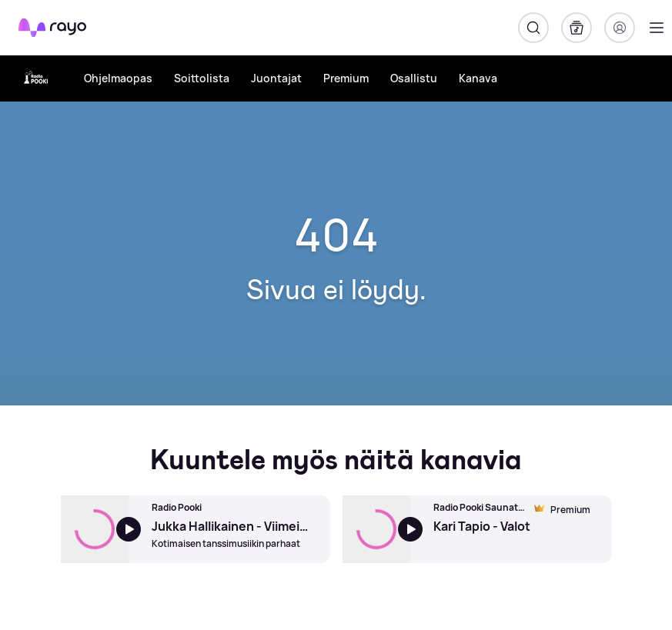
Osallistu (414, 78)
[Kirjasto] (577, 28)
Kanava (478, 78)
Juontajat (276, 78)
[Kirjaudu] (620, 28)
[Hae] (533, 28)
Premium (346, 78)
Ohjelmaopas (118, 78)
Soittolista (202, 78)
